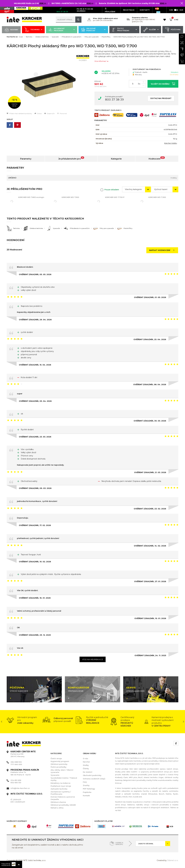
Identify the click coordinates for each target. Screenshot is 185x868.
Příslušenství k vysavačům (72, 37)
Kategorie (116, 159)
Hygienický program (62, 30)
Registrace (129, 10)
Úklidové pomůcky (93, 30)
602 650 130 (16, 783)
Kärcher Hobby (171, 143)
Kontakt (86, 796)
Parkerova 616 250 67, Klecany (23, 754)
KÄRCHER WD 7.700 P (115, 197)
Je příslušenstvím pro (71, 158)
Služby (151, 30)
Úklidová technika (42, 37)
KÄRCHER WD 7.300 (157, 197)
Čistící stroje (56, 758)
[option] (49, 81)
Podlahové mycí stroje (61, 786)
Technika (33, 30)
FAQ (85, 782)
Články (86, 768)
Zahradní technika (59, 789)
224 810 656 (16, 780)
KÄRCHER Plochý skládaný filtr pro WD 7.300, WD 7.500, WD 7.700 (139, 37)
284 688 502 (16, 762)
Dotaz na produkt (161, 98)
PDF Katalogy (89, 789)
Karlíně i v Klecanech (153, 802)
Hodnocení (157, 158)
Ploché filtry (106, 37)
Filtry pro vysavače (92, 37)
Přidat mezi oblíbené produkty (19, 113)
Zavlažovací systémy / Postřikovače (61, 793)
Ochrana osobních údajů (94, 779)
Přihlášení (110, 10)
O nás (85, 758)
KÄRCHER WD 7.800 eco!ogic (31, 197)
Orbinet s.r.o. (173, 860)
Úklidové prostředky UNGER (63, 805)
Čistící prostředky (124, 30)
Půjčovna (173, 30)
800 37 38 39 (114, 100)
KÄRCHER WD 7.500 (70, 197)
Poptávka (87, 792)
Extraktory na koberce (61, 783)
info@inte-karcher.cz (20, 788)
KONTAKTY (145, 10)
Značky (86, 785)
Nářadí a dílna (57, 808)
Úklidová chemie (58, 802)
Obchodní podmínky (92, 775)
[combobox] (136, 189)
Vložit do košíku (163, 84)
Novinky (11, 30)
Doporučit (49, 113)
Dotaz (38, 113)
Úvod (21, 37)
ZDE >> (43, 3)
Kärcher (86, 762)
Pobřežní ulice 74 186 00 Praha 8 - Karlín (25, 772)
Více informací (101, 61)
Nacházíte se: (12, 37)
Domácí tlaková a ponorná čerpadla (63, 798)
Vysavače (55, 37)
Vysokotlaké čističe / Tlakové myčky (64, 779)
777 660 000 (16, 764)
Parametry (26, 159)
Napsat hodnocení (163, 250)
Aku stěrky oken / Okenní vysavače (62, 771)
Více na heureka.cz (93, 659)
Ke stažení (88, 772)
